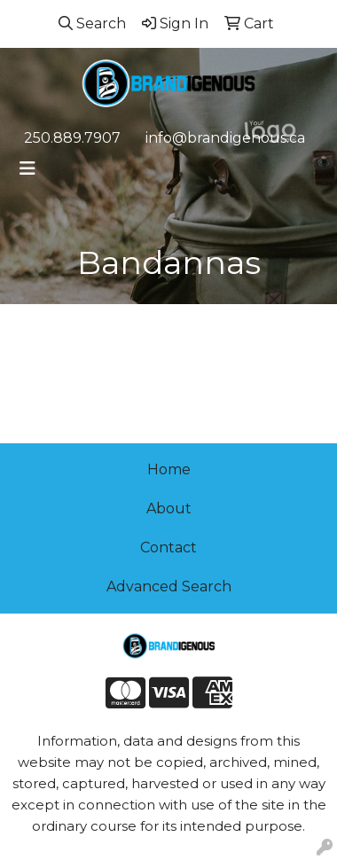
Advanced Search (169, 586)
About (169, 508)
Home (169, 469)
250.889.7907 (72, 138)
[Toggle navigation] (27, 168)
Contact (168, 547)
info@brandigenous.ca (225, 138)
